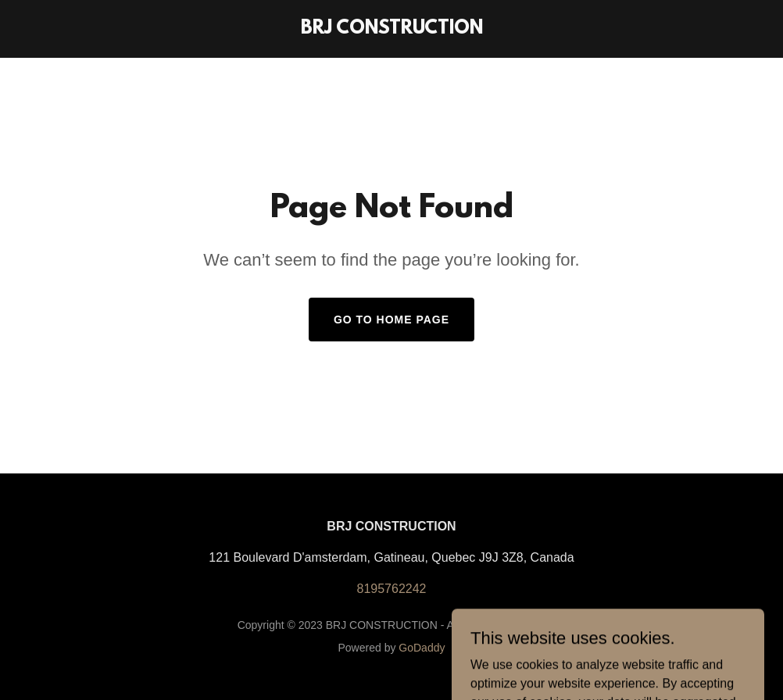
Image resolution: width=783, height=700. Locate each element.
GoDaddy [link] (422, 648)
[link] (392, 29)
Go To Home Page (391, 320)
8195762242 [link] (392, 589)
